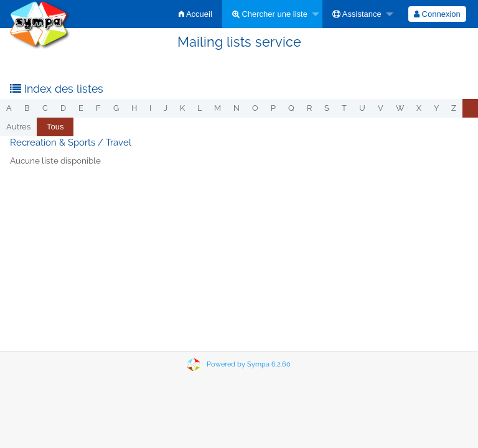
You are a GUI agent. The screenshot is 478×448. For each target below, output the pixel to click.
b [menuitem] (27, 108)
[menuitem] (195, 14)
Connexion (437, 14)
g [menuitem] (116, 108)
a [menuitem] (9, 108)
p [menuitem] (273, 108)
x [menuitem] (419, 108)
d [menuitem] (63, 108)
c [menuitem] (45, 108)
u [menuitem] (362, 108)
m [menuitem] (218, 108)
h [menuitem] (134, 108)
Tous (55, 127)
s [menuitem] (327, 108)
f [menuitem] (98, 108)
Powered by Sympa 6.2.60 (249, 364)
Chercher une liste (270, 14)
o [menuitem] (255, 108)
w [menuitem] (400, 108)
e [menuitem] (81, 108)
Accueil (195, 14)
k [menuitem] (182, 108)
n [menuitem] (237, 108)
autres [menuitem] (18, 127)
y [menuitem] (436, 108)
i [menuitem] (150, 108)
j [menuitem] (166, 108)
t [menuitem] (344, 108)
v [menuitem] (381, 108)
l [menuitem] (199, 108)
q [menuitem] (291, 108)
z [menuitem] (454, 108)
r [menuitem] (309, 108)
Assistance (357, 14)
